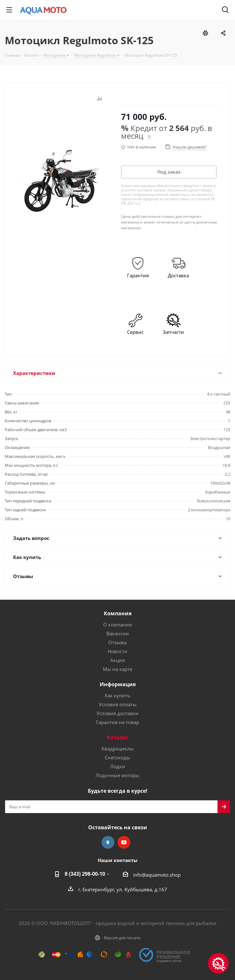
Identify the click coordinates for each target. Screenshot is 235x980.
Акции (118, 660)
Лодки (118, 766)
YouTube (124, 842)
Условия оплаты (118, 704)
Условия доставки (117, 713)
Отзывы (118, 642)
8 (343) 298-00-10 (85, 874)
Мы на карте (117, 669)
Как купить (117, 695)
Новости (117, 651)
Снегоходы (117, 757)
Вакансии (118, 633)
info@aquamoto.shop (157, 875)
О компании (118, 625)
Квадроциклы (118, 749)
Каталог (117, 737)
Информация (118, 684)
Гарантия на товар (117, 722)
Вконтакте (108, 842)
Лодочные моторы (117, 775)
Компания (118, 613)
